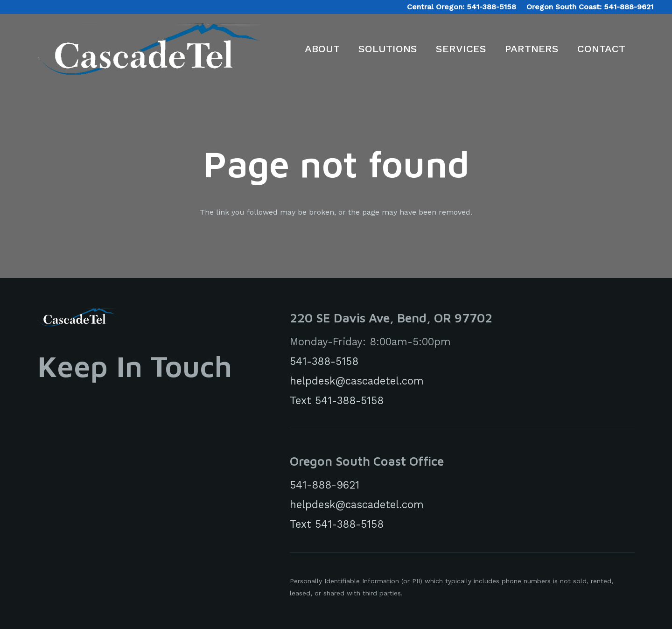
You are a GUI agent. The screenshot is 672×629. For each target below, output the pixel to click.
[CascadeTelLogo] (149, 49)
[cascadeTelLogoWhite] (76, 317)
